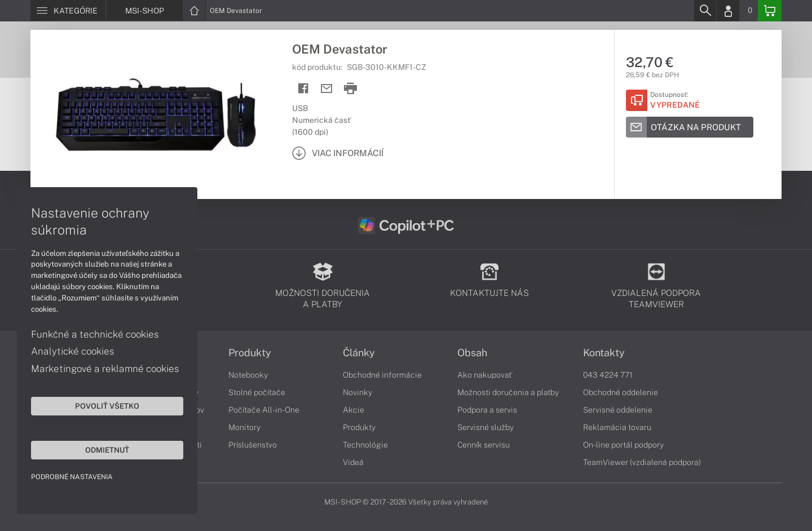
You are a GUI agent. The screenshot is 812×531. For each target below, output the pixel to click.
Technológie (365, 445)
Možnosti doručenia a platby (508, 392)
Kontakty (604, 353)
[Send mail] (327, 89)
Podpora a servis (487, 410)
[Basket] (770, 11)
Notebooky (248, 375)
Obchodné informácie (382, 375)
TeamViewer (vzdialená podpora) (642, 462)
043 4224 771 (608, 375)
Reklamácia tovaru (617, 427)
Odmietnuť (107, 450)
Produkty (250, 353)
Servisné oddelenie (618, 410)
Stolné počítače (257, 392)
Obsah (472, 353)
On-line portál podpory (623, 445)
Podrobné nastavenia (72, 477)
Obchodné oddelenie (621, 392)
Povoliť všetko (107, 406)
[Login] (728, 11)
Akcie (354, 410)
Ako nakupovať (485, 375)
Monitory (244, 427)
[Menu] (68, 11)
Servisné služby (486, 427)
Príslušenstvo (253, 445)
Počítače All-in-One (264, 410)
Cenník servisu (484, 445)
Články (359, 353)
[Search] (705, 11)
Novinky (358, 392)
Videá (353, 462)
